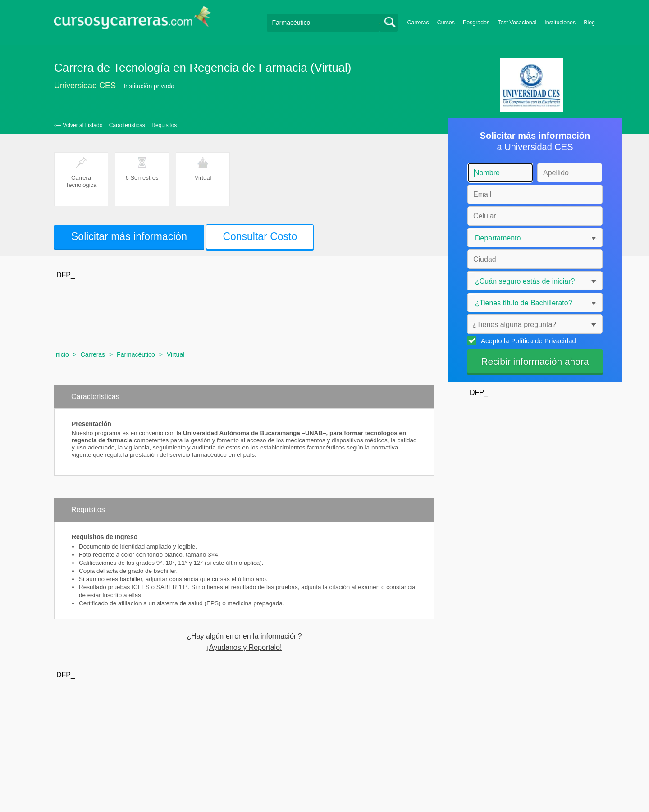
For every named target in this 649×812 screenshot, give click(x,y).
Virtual (176, 354)
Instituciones (560, 23)
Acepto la (527, 340)
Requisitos (164, 125)
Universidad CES (85, 86)
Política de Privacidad (544, 341)
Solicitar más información (129, 236)
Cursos (446, 23)
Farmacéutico (136, 354)
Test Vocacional (517, 23)
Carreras (418, 23)
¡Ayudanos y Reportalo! (245, 648)
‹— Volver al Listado (78, 125)
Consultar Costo (260, 236)
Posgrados (476, 23)
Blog (589, 23)
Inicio (62, 354)
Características (127, 125)
